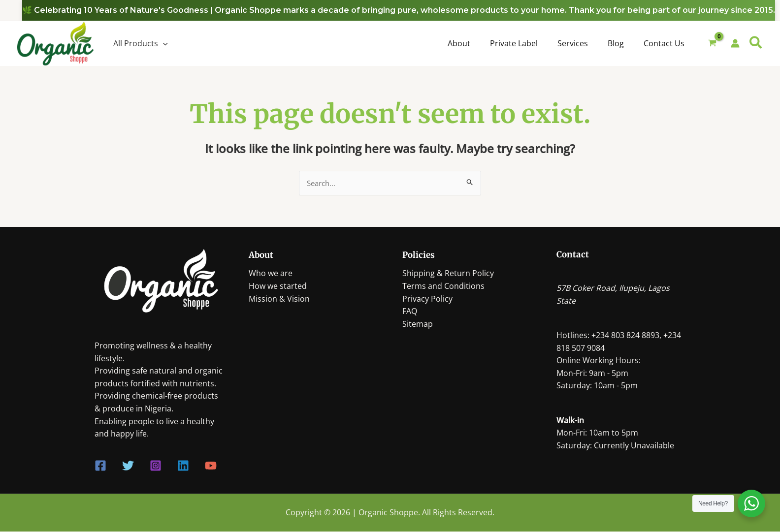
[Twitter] (128, 467)
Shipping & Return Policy (448, 274)
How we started (278, 286)
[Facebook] (100, 467)
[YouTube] (211, 467)
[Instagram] (156, 467)
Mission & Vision (279, 299)
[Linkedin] (183, 467)
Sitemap (418, 324)
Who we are (271, 274)
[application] (163, 43)
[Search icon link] (756, 44)
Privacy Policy (427, 299)
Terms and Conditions (443, 286)
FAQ (410, 312)
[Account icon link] (735, 43)
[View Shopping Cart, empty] (713, 44)
